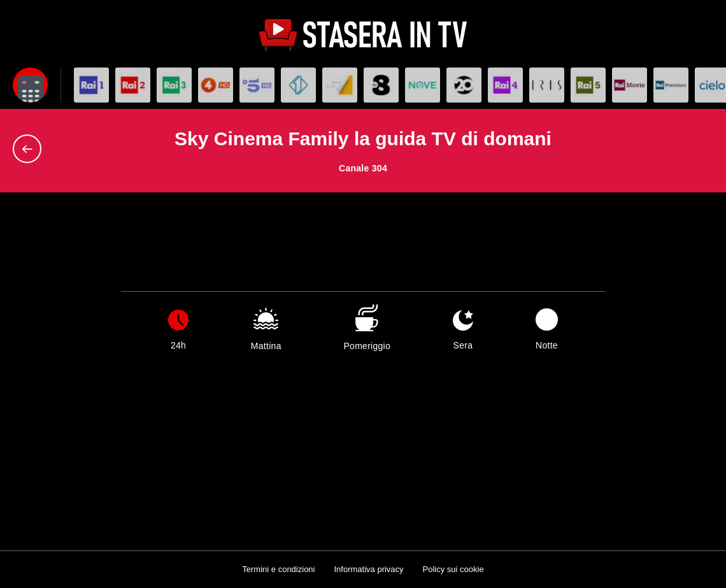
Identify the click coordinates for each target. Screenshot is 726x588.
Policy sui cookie (453, 569)
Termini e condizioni (278, 569)
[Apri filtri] (30, 85)
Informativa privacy (368, 569)
